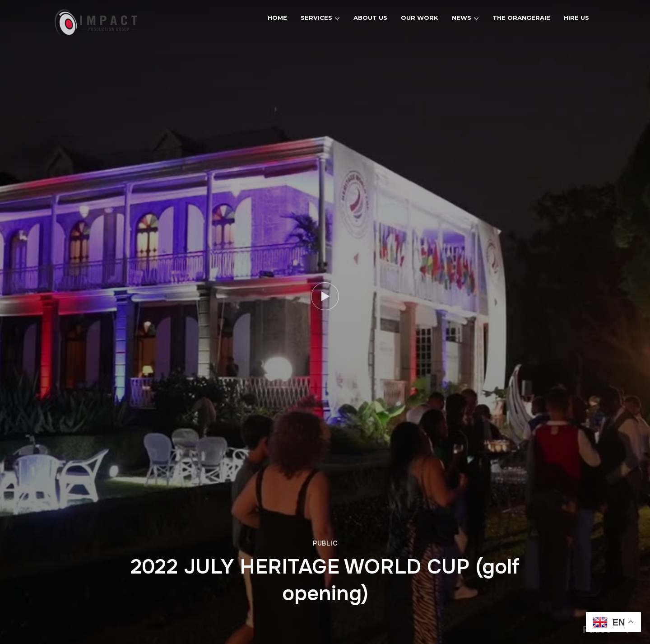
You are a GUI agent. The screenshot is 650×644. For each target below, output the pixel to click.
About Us (370, 18)
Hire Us (576, 18)
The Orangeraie (521, 18)
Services (316, 18)
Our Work (420, 18)
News (462, 18)
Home (277, 18)
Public (325, 543)
